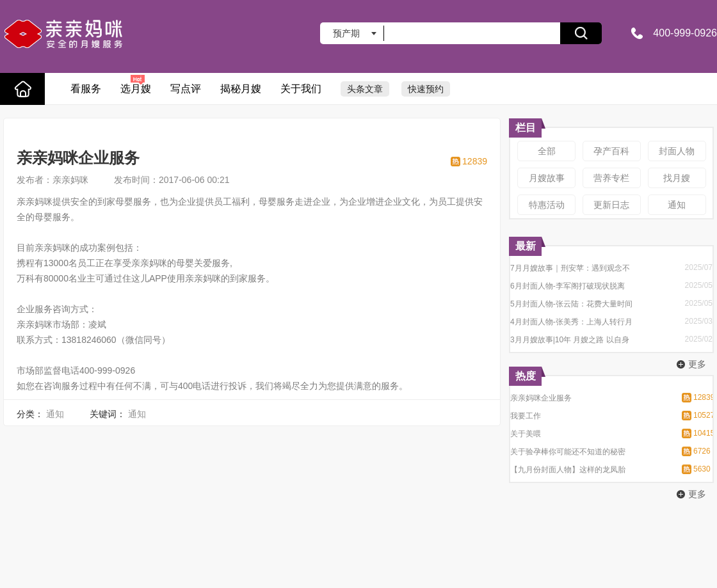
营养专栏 (611, 178)
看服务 (86, 89)
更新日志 (611, 205)
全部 (547, 151)
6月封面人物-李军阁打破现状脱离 (568, 286)
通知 (677, 205)
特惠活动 (547, 205)
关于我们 (301, 89)
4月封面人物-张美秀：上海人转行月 (571, 322)
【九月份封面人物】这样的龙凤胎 (568, 470)
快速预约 (426, 89)
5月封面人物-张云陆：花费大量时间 (571, 304)
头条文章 (365, 89)
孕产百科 (611, 151)
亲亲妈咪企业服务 (541, 398)
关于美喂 (526, 434)
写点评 (186, 89)
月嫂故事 (547, 178)
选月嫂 (136, 84)
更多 (697, 364)
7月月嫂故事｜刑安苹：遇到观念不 (570, 268)
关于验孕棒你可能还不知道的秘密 (568, 452)
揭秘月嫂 (241, 89)
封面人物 (677, 151)
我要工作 (526, 416)
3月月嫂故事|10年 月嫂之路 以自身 (570, 340)
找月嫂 (677, 178)
